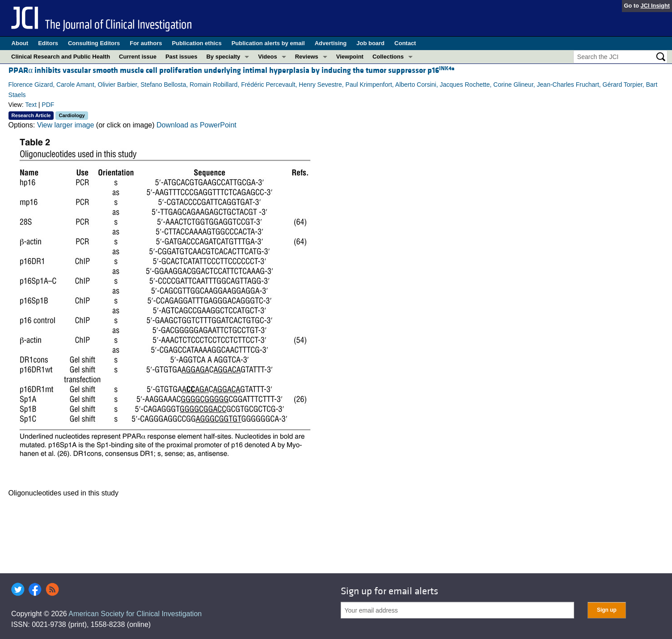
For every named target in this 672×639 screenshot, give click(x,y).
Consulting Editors (94, 43)
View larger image (66, 125)
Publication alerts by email (268, 43)
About (20, 43)
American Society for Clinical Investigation (135, 614)
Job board (370, 43)
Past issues (182, 57)
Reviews (307, 57)
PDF (48, 105)
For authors (146, 43)
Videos (267, 57)
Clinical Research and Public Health (61, 57)
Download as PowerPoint (197, 125)
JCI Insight (655, 6)
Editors (48, 43)
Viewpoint (350, 57)
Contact (405, 43)
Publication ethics (197, 43)
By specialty (223, 57)
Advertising (331, 43)
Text (31, 105)
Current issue (138, 57)
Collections (388, 57)
